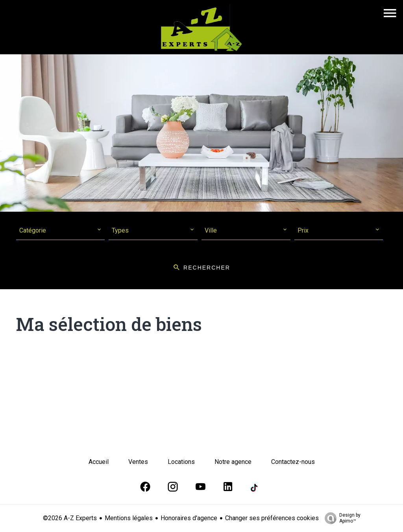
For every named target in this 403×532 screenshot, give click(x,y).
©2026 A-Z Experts (70, 518)
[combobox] (61, 231)
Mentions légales (129, 518)
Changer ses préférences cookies (272, 518)
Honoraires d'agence (189, 518)
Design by (341, 518)
